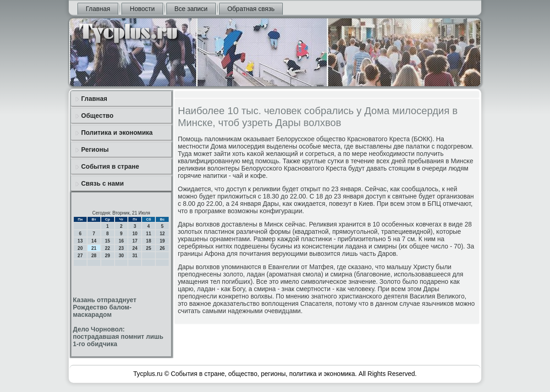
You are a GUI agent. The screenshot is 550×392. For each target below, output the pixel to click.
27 (80, 256)
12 (162, 234)
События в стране (110, 166)
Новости (142, 9)
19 (162, 241)
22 (107, 248)
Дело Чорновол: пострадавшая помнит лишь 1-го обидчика (118, 337)
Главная (98, 9)
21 (94, 248)
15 (107, 241)
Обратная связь (251, 9)
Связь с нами (102, 183)
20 (80, 248)
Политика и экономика (117, 133)
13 (80, 241)
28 (94, 256)
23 (121, 248)
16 (121, 241)
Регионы (95, 149)
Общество (97, 116)
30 (121, 256)
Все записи (191, 9)
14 (94, 241)
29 (107, 256)
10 (135, 234)
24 (135, 248)
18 (149, 241)
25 (149, 248)
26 (162, 248)
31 (135, 256)
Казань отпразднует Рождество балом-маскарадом (105, 307)
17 (135, 241)
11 (149, 234)
